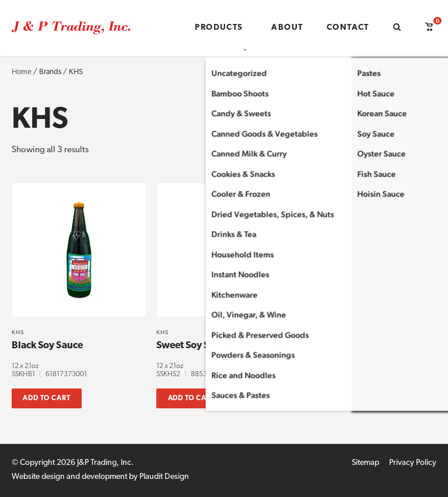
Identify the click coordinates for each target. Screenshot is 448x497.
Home (22, 72)
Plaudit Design (164, 477)
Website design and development (69, 477)
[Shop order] (377, 159)
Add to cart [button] (47, 398)
